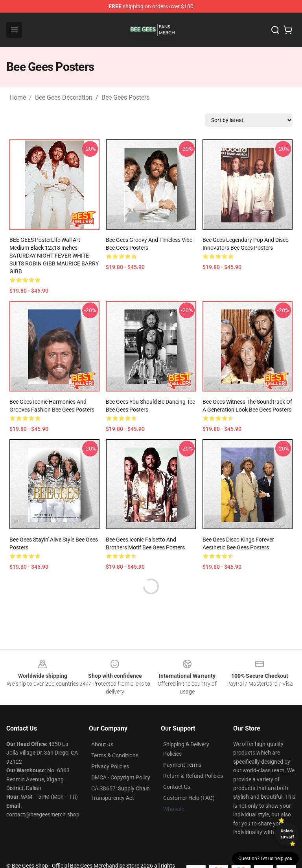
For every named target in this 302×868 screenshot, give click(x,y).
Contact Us (177, 787)
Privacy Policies (110, 766)
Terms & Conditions (115, 755)
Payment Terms (182, 765)
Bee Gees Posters (125, 97)
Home (18, 97)
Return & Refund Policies (193, 776)
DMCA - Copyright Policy (121, 777)
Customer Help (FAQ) (189, 798)
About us (102, 744)
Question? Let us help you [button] (265, 859)
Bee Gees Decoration (64, 97)
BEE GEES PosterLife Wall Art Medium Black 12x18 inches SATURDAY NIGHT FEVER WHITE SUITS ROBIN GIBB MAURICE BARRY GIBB (54, 256)
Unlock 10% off (287, 834)
